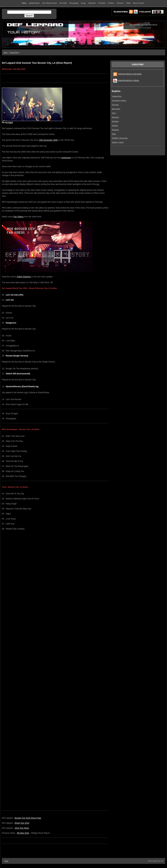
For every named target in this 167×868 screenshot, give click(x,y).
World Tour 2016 (22, 823)
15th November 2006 (48, 140)
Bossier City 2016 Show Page (28, 818)
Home (5, 52)
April (10, 123)
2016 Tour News (22, 828)
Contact (121, 142)
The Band (115, 121)
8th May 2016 (23, 833)
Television (115, 130)
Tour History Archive (119, 100)
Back (7, 861)
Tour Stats (115, 105)
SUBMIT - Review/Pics (120, 138)
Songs (114, 113)
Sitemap (115, 142)
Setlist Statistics (24, 277)
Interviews (115, 117)
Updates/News (14, 52)
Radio (114, 134)
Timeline (115, 125)
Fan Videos (19, 217)
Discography (116, 109)
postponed (66, 158)
